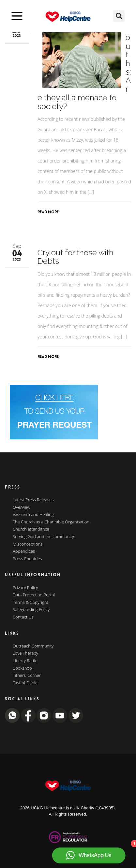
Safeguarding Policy (31, 610)
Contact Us (23, 617)
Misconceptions (28, 544)
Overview (22, 507)
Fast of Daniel (26, 683)
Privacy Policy (25, 588)
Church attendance (31, 529)
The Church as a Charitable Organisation (51, 522)
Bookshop (22, 668)
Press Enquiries (27, 559)
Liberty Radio (25, 661)
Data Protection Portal (34, 595)
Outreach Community (33, 646)
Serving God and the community (43, 537)
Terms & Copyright (30, 603)
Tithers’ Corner (27, 676)
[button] (119, 16)
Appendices (24, 551)
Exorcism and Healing (33, 515)
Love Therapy (25, 653)
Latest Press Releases (33, 500)
